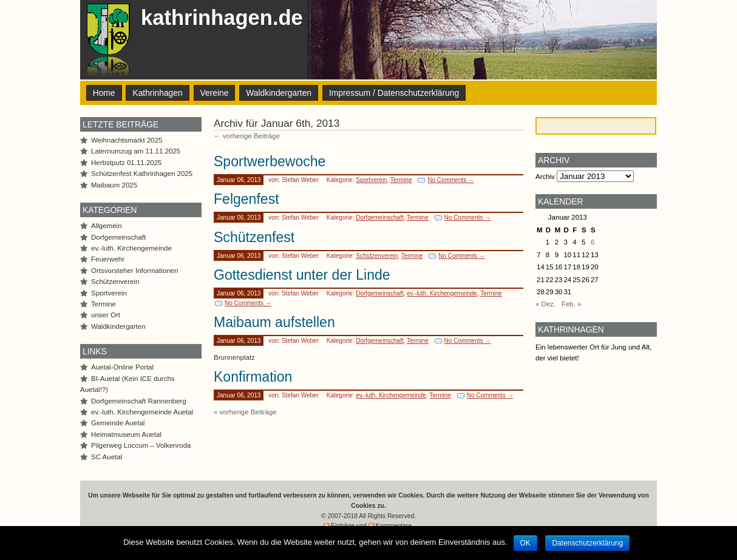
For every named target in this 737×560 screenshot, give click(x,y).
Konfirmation (253, 377)
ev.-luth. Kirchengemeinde (442, 293)
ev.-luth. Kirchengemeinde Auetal (142, 412)
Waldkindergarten (279, 93)
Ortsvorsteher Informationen (134, 271)
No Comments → (451, 180)
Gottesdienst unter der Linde (302, 275)
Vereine (215, 93)
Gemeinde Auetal (118, 423)
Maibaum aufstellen (274, 322)
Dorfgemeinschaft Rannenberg (139, 401)
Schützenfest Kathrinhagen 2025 (142, 174)
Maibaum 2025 (114, 185)
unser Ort (106, 315)
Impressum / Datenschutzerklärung (394, 93)
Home (104, 93)
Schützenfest (254, 237)
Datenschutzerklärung (587, 543)
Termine (401, 180)
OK (525, 543)
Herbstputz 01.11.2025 (127, 163)
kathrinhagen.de (222, 18)
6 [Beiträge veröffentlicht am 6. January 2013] (593, 242)
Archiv (545, 177)
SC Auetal (107, 457)
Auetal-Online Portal (122, 367)
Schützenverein (377, 256)
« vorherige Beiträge (245, 412)
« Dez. (545, 304)
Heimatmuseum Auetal (126, 434)
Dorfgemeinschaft (380, 218)
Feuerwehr (108, 259)
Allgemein (107, 226)
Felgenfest (246, 199)
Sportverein (371, 180)
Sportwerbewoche (270, 161)
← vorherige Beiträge (247, 136)
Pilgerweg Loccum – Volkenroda (141, 445)
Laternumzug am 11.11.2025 (136, 151)
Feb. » (572, 304)
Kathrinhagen (157, 93)
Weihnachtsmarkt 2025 (127, 140)
